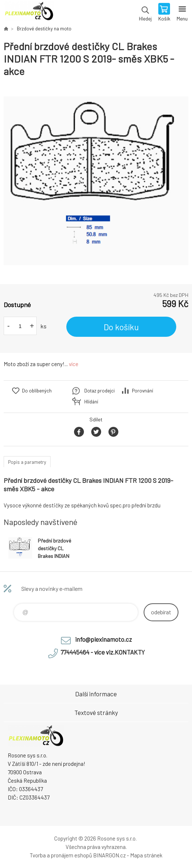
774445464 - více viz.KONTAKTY (103, 652)
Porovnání (143, 391)
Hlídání (91, 402)
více (74, 364)
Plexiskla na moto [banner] (29, 13)
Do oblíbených (37, 391)
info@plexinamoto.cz (104, 639)
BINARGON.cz (109, 855)
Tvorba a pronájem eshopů (61, 855)
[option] (96, 181)
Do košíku (121, 327)
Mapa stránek (146, 855)
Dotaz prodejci (99, 391)
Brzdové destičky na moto (44, 29)
